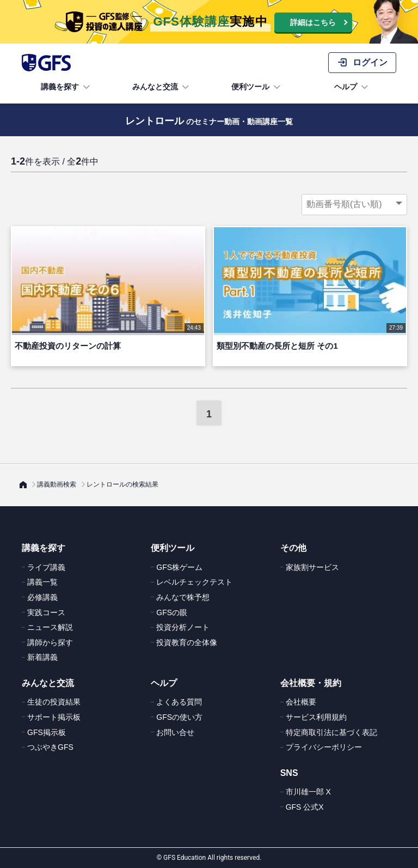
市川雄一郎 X (308, 792)
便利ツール (257, 87)
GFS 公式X (305, 807)
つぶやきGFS (50, 747)
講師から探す (50, 642)
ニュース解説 (50, 627)
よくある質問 (179, 702)
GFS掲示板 (47, 732)
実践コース (46, 612)
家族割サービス (312, 567)
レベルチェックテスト (194, 582)
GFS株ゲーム (179, 567)
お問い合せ (175, 732)
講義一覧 (42, 582)
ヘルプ (352, 87)
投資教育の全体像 (187, 642)
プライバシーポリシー (324, 747)
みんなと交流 (162, 87)
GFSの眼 (172, 612)
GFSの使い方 (179, 717)
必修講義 (42, 597)
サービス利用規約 (316, 717)
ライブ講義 (46, 567)
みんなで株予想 (183, 597)
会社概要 (301, 702)
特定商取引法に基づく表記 (331, 732)
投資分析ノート (183, 627)
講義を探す (66, 87)
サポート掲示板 (54, 717)
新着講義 (42, 657)
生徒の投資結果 (54, 702)
